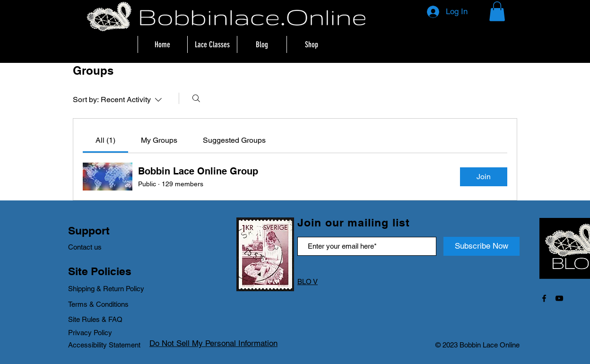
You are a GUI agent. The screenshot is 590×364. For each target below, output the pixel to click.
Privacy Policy (90, 333)
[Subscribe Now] (482, 246)
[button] (497, 11)
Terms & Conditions (98, 304)
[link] (105, 140)
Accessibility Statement (104, 345)
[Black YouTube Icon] (559, 298)
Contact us (85, 247)
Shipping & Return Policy (107, 289)
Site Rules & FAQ (95, 319)
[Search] (196, 98)
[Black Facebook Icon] (544, 298)
